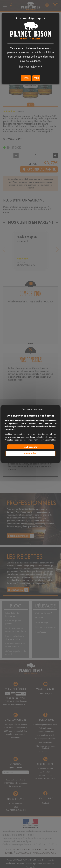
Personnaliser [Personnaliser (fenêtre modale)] (30, 453)
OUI (36, 78)
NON (26, 78)
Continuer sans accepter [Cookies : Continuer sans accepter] (32, 409)
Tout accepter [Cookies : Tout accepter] (31, 447)
